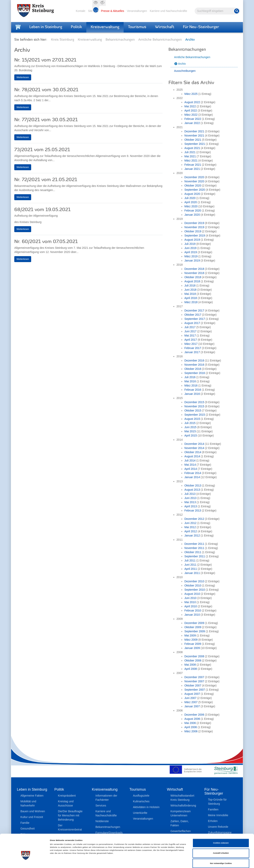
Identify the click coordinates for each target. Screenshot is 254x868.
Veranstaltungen (137, 11)
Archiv (182, 64)
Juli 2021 (190, 152)
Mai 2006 (190, 723)
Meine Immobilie (218, 815)
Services (101, 806)
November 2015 (194, 406)
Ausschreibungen (185, 71)
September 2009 (195, 631)
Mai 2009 (190, 635)
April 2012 (191, 531)
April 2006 (191, 727)
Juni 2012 (190, 523)
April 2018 (191, 298)
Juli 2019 (190, 244)
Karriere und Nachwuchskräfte (168, 11)
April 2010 (191, 606)
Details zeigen (167, 861)
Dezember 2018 (194, 269)
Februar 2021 (193, 165)
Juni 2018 (190, 290)
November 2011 (194, 548)
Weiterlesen (23, 77)
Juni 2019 (190, 248)
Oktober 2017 (193, 315)
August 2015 (192, 419)
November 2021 (194, 136)
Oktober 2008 (193, 660)
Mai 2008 (190, 665)
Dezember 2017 (194, 310)
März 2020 (191, 206)
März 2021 (191, 161)
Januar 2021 (192, 169)
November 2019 (194, 227)
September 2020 (195, 190)
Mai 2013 (190, 502)
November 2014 (194, 448)
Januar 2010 (192, 615)
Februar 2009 (193, 644)
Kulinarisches (141, 801)
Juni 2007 (190, 698)
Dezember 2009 (194, 623)
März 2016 (191, 385)
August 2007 (192, 694)
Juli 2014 (190, 460)
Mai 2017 (190, 335)
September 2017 (195, 319)
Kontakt (80, 11)
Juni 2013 (190, 498)
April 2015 (191, 435)
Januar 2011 (192, 573)
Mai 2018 (190, 294)
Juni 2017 (190, 331)
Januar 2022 (192, 123)
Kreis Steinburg (63, 40)
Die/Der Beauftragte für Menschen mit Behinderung (70, 815)
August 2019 (192, 240)
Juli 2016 (190, 377)
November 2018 (194, 273)
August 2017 (192, 323)
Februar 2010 (193, 610)
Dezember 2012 (194, 519)
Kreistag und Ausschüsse (66, 803)
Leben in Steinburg (46, 27)
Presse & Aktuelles (113, 11)
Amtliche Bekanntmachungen (160, 40)
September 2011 (195, 556)
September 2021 (195, 144)
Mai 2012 (190, 527)
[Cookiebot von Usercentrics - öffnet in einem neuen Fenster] (26, 861)
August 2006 (192, 719)
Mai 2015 (190, 431)
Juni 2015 (190, 427)
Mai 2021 (190, 156)
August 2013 (192, 490)
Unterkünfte (140, 813)
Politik (76, 27)
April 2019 (191, 252)
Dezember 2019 (194, 223)
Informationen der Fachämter (106, 798)
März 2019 (191, 256)
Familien (213, 809)
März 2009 (191, 640)
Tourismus (137, 27)
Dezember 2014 (194, 444)
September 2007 (195, 690)
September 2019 (195, 236)
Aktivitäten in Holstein (146, 807)
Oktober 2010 (193, 585)
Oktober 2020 (193, 186)
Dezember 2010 (194, 581)
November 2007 (194, 681)
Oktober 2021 (193, 140)
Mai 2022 (190, 106)
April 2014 (191, 469)
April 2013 (191, 506)
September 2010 (195, 590)
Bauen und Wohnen (33, 811)
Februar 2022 (193, 119)
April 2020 (191, 202)
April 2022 (191, 111)
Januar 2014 (192, 477)
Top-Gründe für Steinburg (217, 802)
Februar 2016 (193, 390)
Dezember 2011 (194, 544)
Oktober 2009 (193, 627)
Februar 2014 (193, 473)
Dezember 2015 (194, 402)
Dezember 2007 (194, 677)
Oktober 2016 (193, 369)
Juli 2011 (190, 560)
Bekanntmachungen (120, 40)
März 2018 (191, 302)
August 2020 (192, 194)
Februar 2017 (193, 348)
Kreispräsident (67, 796)
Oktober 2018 (193, 277)
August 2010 (192, 594)
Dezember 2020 (194, 177)
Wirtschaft (165, 27)
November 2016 (194, 365)
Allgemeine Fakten (32, 796)
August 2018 (192, 281)
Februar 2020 (193, 211)
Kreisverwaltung (105, 27)
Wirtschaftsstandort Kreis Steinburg (182, 798)
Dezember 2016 (194, 360)
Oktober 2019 (193, 231)
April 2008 (191, 669)
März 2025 (191, 94)
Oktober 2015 (193, 410)
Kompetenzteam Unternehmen (181, 813)
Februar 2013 (193, 510)
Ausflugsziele (141, 796)
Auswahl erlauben (221, 836)
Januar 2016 (192, 394)
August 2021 (192, 148)
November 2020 (194, 181)
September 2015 (195, 415)
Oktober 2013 (193, 485)
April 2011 (191, 569)
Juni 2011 (190, 565)
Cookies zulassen (221, 826)
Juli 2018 (190, 285)
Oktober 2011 (193, 552)
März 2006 (191, 731)
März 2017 (191, 344)
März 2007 (191, 702)
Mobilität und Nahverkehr (28, 803)
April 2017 (191, 340)
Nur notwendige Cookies (221, 846)
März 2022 (191, 115)
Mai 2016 (190, 381)
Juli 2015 (190, 423)
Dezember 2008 (194, 656)
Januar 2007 (192, 706)
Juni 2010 (190, 598)
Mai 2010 (190, 602)
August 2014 (192, 456)
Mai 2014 (190, 465)
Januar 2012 (192, 535)
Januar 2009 (192, 648)
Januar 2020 (192, 215)
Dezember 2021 (194, 131)
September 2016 (195, 373)
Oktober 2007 (193, 685)
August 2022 (192, 102)
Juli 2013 (190, 494)
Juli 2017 (190, 327)
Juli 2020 (190, 198)
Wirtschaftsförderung (183, 806)
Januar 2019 (192, 260)
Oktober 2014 (193, 452)
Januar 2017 (192, 352)
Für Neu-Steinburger (201, 27)
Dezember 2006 (194, 715)
